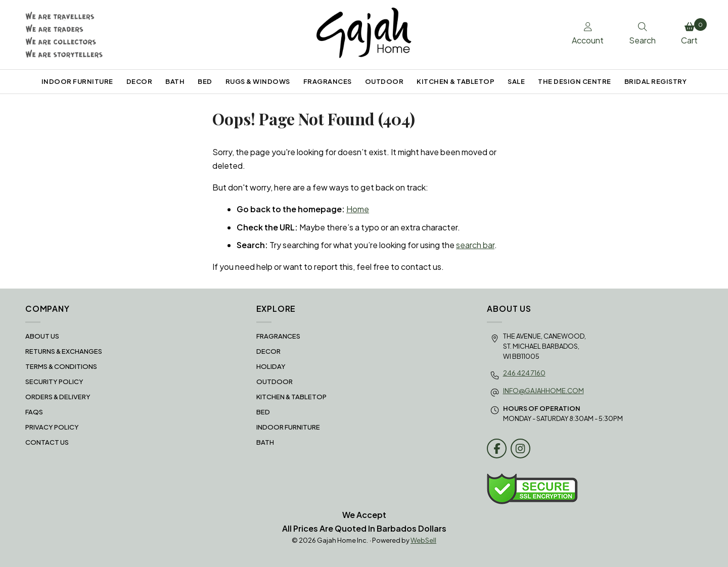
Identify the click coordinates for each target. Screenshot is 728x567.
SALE (516, 81)
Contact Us (47, 442)
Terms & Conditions (61, 366)
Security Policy (54, 382)
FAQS (34, 412)
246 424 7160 (524, 373)
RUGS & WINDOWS (258, 81)
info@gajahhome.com (543, 391)
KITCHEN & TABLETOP (456, 81)
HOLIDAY (271, 366)
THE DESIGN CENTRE (575, 81)
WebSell (423, 540)
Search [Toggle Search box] (642, 34)
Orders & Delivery (58, 397)
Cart (692, 32)
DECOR (140, 81)
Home (358, 209)
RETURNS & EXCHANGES (64, 351)
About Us (42, 336)
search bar (475, 245)
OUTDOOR (384, 81)
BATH (175, 81)
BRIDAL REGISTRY (656, 81)
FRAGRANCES (328, 81)
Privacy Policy (52, 427)
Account (588, 34)
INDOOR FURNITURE (77, 81)
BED (205, 81)
